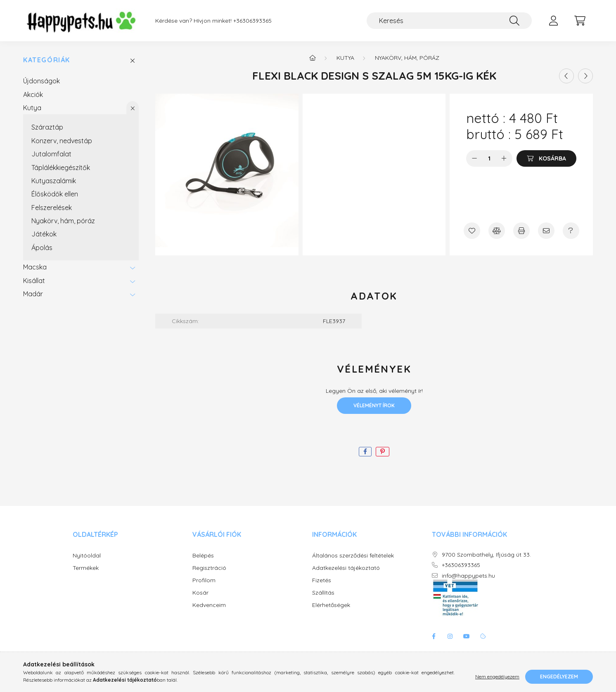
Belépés (203, 556)
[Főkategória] (313, 58)
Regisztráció (209, 568)
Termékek (86, 568)
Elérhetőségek (331, 605)
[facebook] (365, 452)
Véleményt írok (374, 405)
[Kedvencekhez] (472, 231)
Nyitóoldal (87, 556)
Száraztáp (47, 127)
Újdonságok (41, 81)
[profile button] (553, 21)
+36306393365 (252, 21)
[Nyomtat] (521, 231)
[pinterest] (383, 452)
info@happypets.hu (468, 576)
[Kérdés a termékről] (571, 231)
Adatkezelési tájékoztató (346, 568)
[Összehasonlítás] (497, 231)
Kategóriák (47, 60)
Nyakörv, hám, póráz (63, 221)
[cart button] (580, 21)
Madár (33, 294)
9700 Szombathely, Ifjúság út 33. (486, 555)
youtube (467, 636)
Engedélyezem (559, 677)
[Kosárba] (546, 158)
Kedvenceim (209, 605)
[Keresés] (449, 21)
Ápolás (42, 248)
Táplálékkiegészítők (61, 168)
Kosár (200, 593)
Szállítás (323, 593)
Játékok (44, 234)
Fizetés (322, 580)
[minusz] (474, 158)
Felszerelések (52, 208)
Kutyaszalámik (54, 181)
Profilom (204, 580)
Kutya (32, 108)
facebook (434, 636)
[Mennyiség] (489, 158)
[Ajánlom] (546, 231)
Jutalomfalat (51, 154)
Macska (35, 267)
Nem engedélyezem (497, 677)
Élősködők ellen (55, 194)
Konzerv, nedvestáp (62, 141)
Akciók (33, 94)
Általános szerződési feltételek (353, 556)
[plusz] (504, 158)
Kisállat (34, 281)
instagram (450, 636)
